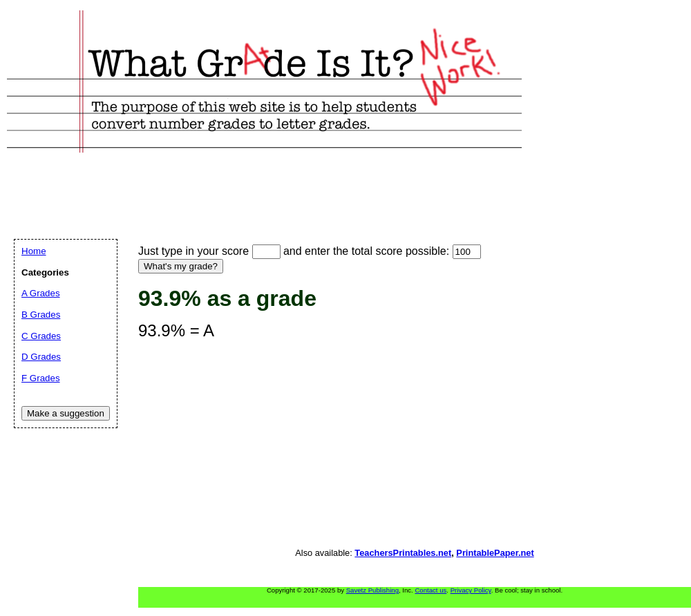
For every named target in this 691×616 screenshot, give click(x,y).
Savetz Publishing (372, 590)
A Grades (41, 293)
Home (34, 251)
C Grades (41, 336)
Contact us (430, 590)
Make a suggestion (66, 413)
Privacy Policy (471, 590)
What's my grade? (181, 266)
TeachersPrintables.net (403, 553)
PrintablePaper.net (495, 553)
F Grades (41, 378)
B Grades (41, 315)
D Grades (41, 357)
